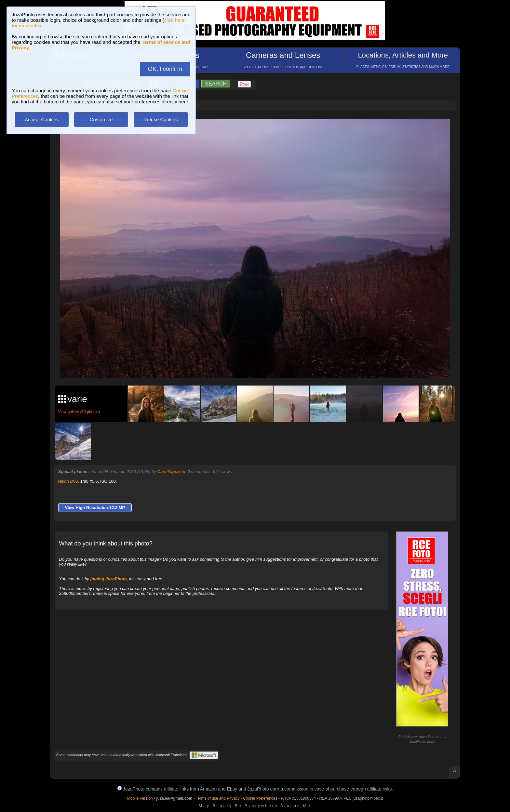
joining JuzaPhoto (109, 579)
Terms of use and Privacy (218, 798)
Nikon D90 (68, 481)
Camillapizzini (171, 471)
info (431, 741)
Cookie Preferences (260, 798)
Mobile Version (140, 798)
